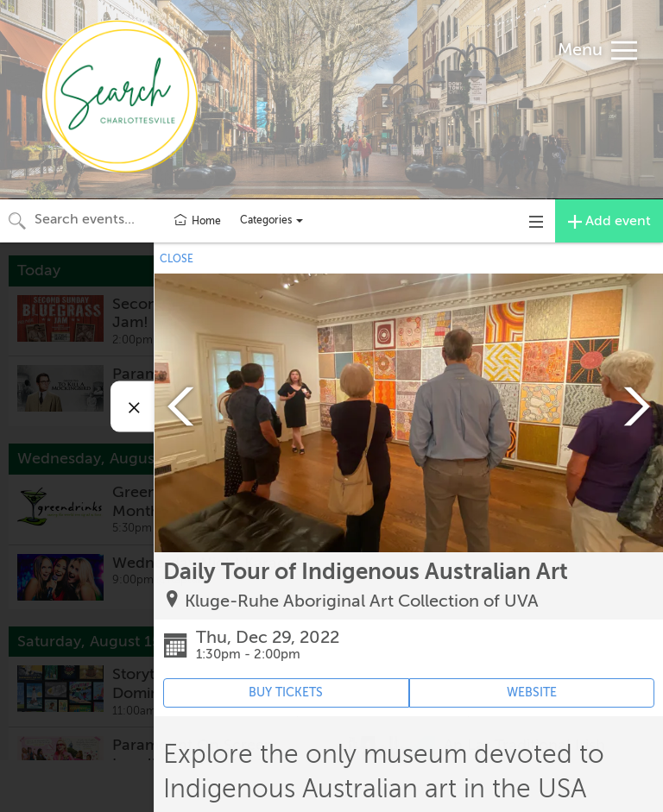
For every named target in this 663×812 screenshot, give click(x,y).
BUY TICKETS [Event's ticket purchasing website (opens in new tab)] (286, 692)
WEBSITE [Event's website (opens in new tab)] (532, 692)
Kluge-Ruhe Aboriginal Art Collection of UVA (362, 601)
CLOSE (177, 259)
